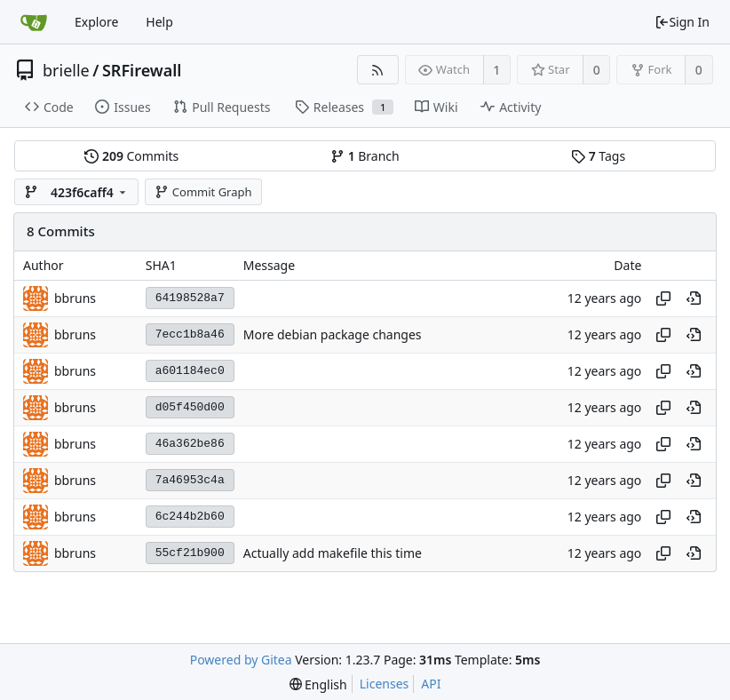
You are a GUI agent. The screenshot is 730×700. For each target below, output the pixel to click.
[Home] (34, 22)
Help (159, 22)
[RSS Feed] (378, 70)
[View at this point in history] (694, 298)
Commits (131, 156)
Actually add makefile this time (333, 553)
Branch (365, 156)
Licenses (385, 684)
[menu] (318, 684)
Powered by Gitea (241, 660)
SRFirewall (142, 70)
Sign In (682, 22)
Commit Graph (203, 192)
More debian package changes (333, 334)
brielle (66, 70)
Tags (598, 156)
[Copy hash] (663, 298)
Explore (96, 22)
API (431, 684)
